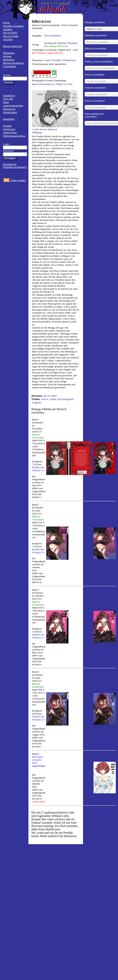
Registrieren (10, 164)
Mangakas (9, 53)
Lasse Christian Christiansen (60, 60)
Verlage (7, 56)
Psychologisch (66, 399)
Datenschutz (10, 133)
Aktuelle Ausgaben (13, 26)
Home (6, 23)
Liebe (53, 399)
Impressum (9, 129)
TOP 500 (8, 99)
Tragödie (36, 403)
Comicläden (10, 66)
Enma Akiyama (52, 36)
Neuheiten (9, 60)
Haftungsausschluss (14, 136)
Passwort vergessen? (15, 167)
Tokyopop (72, 43)
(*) (43, 470)
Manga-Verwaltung (13, 63)
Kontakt (7, 126)
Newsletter (9, 119)
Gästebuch (9, 96)
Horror (45, 399)
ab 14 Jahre (50, 396)
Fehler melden (18, 180)
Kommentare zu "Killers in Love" (55, 84)
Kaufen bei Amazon (38, 469)
